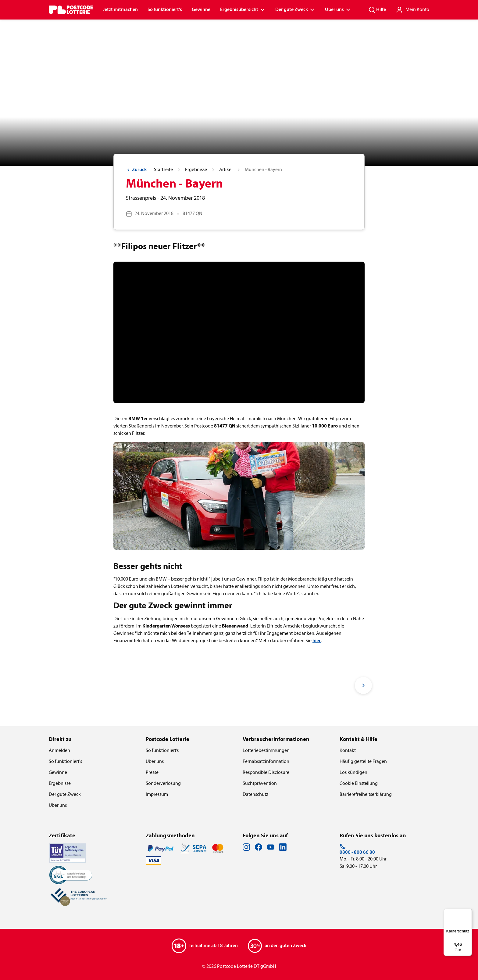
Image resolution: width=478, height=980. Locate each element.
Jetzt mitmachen (120, 10)
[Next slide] (363, 685)
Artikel (226, 170)
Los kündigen (353, 773)
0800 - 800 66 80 (357, 849)
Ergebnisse (196, 170)
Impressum (157, 795)
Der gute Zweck (295, 10)
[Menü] (468, 912)
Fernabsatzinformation (266, 762)
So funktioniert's (165, 10)
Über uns (338, 10)
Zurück (136, 170)
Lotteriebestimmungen (266, 751)
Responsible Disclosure (266, 773)
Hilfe (377, 10)
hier (317, 641)
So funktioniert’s (162, 751)
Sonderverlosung (163, 784)
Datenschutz (255, 795)
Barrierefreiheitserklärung (366, 795)
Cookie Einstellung (359, 784)
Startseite (163, 170)
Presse (152, 773)
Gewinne (201, 10)
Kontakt (348, 751)
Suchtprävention (260, 784)
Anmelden (59, 751)
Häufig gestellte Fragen (363, 762)
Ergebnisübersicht (243, 10)
